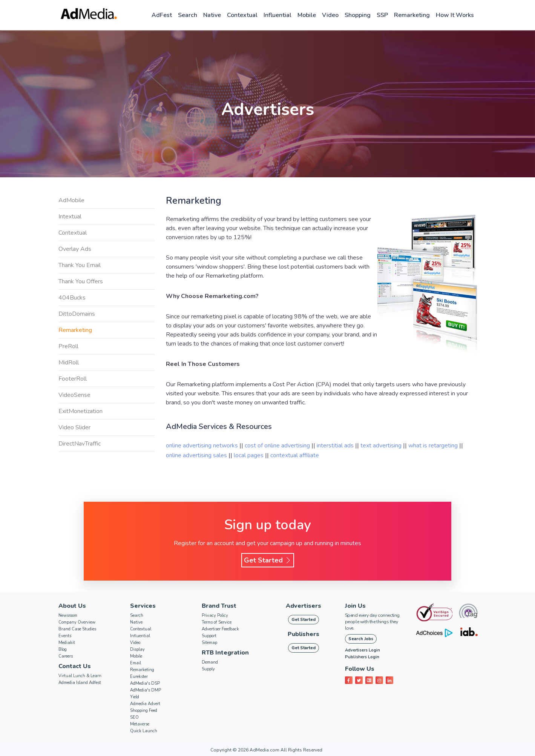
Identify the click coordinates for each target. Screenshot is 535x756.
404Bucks (72, 298)
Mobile (307, 15)
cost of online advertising (278, 446)
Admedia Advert (145, 704)
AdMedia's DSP (145, 683)
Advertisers (304, 606)
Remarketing (412, 15)
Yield (135, 697)
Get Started (268, 560)
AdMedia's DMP (146, 690)
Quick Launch (144, 731)
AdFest (162, 15)
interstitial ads (336, 446)
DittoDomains (77, 314)
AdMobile (71, 200)
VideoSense (74, 395)
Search (188, 15)
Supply (208, 669)
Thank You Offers (81, 281)
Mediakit (67, 643)
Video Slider (74, 427)
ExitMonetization (80, 411)
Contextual (242, 15)
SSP (382, 15)
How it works (455, 15)
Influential (277, 15)
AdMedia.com (264, 750)
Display (137, 649)
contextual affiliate (295, 455)
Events (65, 636)
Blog (63, 649)
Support (209, 636)
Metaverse (140, 724)
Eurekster (139, 677)
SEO (134, 717)
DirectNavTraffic (80, 444)
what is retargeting (434, 446)
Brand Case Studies (77, 629)
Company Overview (77, 622)
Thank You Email (80, 265)
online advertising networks (203, 446)
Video (330, 15)
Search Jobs (361, 639)
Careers (66, 656)
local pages (249, 455)
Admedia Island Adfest (80, 683)
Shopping (358, 15)
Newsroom (68, 615)
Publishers (304, 634)
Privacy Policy (215, 615)
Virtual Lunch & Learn (80, 676)
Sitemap (209, 643)
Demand (210, 662)
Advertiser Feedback (220, 629)
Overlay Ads (75, 249)
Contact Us (75, 666)
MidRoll (69, 363)
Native (212, 15)
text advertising (382, 446)
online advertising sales (197, 455)
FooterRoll (73, 379)
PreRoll (68, 346)
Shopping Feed (144, 711)
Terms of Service (217, 622)
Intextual (70, 217)
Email (136, 663)
